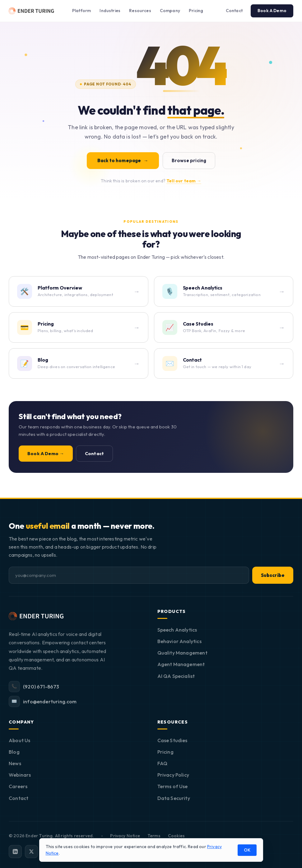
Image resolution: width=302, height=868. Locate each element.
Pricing (196, 11)
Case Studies (172, 740)
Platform (81, 11)
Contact (234, 11)
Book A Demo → (46, 453)
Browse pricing (189, 160)
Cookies (176, 836)
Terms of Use (173, 786)
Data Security (174, 798)
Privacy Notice (125, 836)
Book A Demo (272, 11)
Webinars (20, 775)
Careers (18, 786)
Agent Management (181, 664)
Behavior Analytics (179, 641)
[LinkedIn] (15, 852)
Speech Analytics (177, 630)
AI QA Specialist (176, 676)
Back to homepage (123, 160)
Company (170, 11)
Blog (14, 752)
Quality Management (182, 653)
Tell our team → (184, 181)
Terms (154, 836)
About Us (19, 740)
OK (247, 850)
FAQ (163, 763)
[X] (31, 852)
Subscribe (273, 575)
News (15, 763)
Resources (140, 11)
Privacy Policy (173, 775)
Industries (110, 11)
